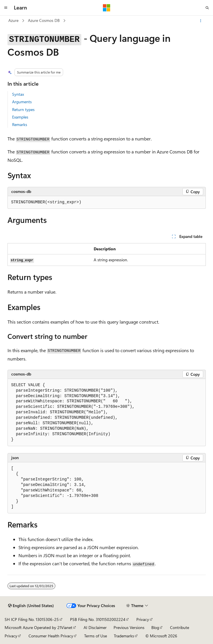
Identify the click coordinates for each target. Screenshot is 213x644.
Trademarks (124, 636)
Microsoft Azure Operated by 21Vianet (38, 627)
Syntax (18, 94)
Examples (20, 117)
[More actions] (200, 21)
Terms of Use (96, 636)
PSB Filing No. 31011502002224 (98, 619)
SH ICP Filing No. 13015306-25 (32, 619)
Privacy (143, 619)
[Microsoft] (107, 8)
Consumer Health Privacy (51, 636)
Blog (155, 627)
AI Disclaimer (95, 627)
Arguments (22, 102)
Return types (23, 109)
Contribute (180, 627)
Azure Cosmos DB (44, 20)
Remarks (20, 124)
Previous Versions (129, 627)
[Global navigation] (6, 8)
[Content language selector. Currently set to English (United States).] (31, 606)
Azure (13, 20)
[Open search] (207, 8)
